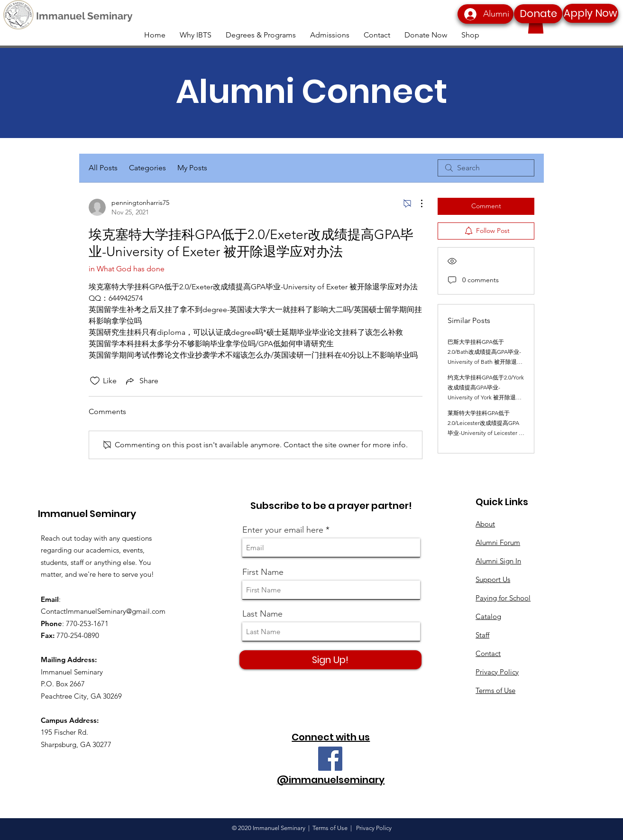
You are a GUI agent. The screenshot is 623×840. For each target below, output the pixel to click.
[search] (486, 168)
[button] (536, 24)
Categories (147, 168)
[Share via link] (141, 381)
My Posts (192, 168)
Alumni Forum (498, 542)
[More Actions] (417, 203)
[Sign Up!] (330, 660)
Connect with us (331, 737)
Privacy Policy (497, 672)
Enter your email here (283, 530)
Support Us (493, 579)
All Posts (103, 168)
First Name (263, 572)
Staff (482, 635)
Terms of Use (495, 690)
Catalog (488, 616)
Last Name (262, 614)
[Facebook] (330, 759)
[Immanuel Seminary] (84, 16)
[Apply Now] (591, 13)
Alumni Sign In (498, 561)
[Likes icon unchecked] (95, 381)
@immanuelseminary (331, 780)
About (485, 524)
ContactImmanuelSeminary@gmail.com (103, 611)
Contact (488, 653)
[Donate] (538, 14)
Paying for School (503, 598)
